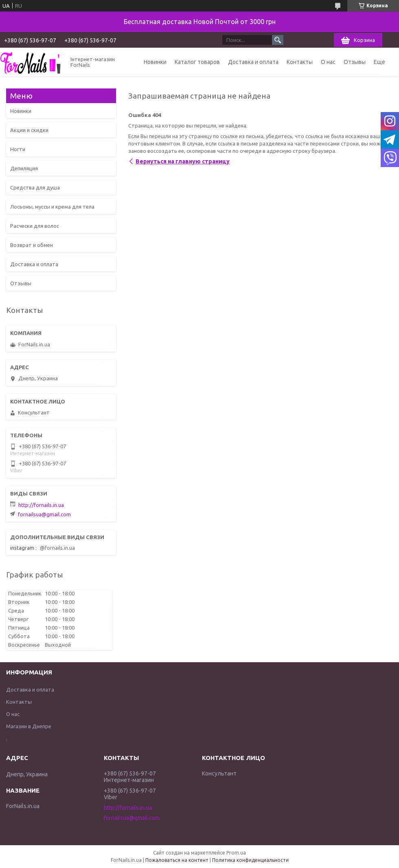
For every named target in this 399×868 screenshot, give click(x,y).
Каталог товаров (197, 62)
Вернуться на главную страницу (183, 161)
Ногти (18, 149)
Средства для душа (35, 187)
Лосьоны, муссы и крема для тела (52, 207)
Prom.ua (236, 853)
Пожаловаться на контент (177, 860)
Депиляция (24, 168)
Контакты (300, 62)
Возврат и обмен (32, 245)
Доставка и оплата (253, 62)
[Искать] (278, 40)
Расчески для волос (35, 226)
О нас (328, 62)
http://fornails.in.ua (41, 505)
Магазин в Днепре (29, 726)
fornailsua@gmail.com (44, 514)
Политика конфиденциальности (250, 860)
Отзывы (355, 62)
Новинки (155, 62)
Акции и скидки (29, 130)
